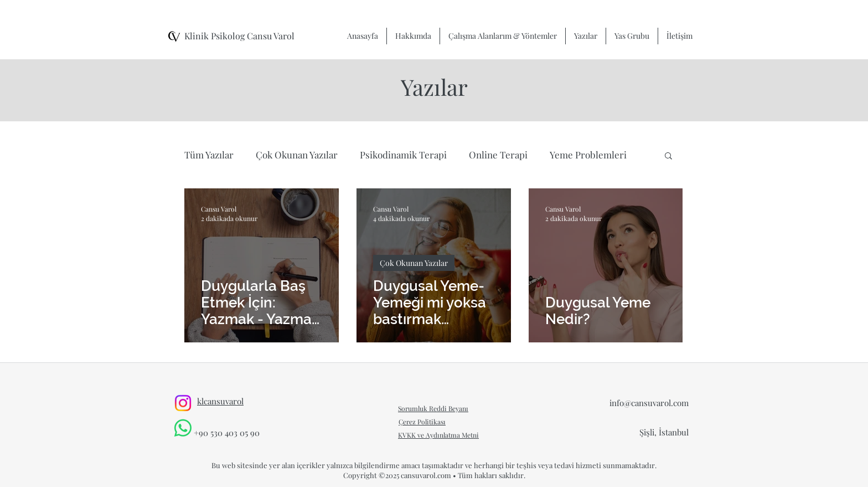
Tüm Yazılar (209, 155)
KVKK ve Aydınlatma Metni (438, 435)
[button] (668, 157)
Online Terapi (498, 155)
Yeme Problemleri (588, 155)
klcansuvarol (220, 401)
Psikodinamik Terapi (403, 155)
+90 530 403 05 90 (227, 433)
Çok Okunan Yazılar (297, 155)
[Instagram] (183, 403)
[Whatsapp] (183, 428)
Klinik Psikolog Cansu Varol (239, 36)
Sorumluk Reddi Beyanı (433, 408)
